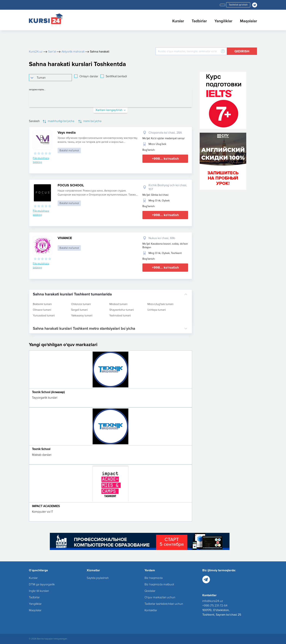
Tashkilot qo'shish (238, 5)
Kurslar (178, 21)
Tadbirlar (199, 21)
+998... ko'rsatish (165, 159)
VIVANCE (65, 238)
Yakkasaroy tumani (82, 316)
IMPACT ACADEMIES (46, 506)
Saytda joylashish (98, 578)
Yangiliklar (223, 21)
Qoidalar (150, 591)
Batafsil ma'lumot (69, 150)
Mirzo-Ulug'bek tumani (160, 304)
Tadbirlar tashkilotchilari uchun (164, 604)
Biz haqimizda (154, 578)
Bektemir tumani (42, 304)
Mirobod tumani (118, 304)
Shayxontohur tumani (122, 310)
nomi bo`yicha (90, 121)
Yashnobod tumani (120, 316)
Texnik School (41, 449)
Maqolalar (249, 21)
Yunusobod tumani (44, 316)
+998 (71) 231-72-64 (215, 606)
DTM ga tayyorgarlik (42, 584)
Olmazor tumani (42, 310)
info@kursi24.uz (213, 601)
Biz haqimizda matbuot (159, 584)
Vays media (67, 132)
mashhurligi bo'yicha (58, 121)
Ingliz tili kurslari (39, 591)
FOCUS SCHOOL (71, 185)
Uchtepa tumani (157, 310)
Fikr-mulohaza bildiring (41, 160)
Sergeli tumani (79, 310)
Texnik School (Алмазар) (48, 392)
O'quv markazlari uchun (160, 597)
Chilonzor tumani (81, 304)
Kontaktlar (151, 610)
